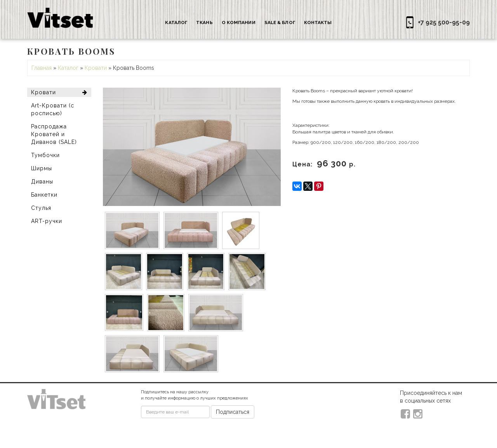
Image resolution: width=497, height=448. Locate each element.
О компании (239, 22)
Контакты (318, 22)
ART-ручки (47, 221)
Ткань (204, 22)
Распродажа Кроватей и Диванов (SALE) (54, 134)
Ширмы (42, 168)
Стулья (41, 208)
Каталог (176, 22)
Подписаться (233, 412)
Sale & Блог (280, 22)
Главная (42, 68)
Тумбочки (45, 155)
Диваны (42, 182)
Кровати (96, 68)
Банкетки (44, 195)
